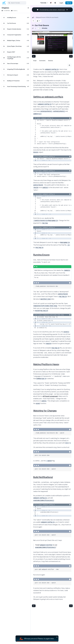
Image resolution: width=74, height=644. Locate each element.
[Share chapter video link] (33, 28)
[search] (17, 3)
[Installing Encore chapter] (15, 18)
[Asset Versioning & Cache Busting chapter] (15, 87)
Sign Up (69, 3)
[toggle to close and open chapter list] (28, 8)
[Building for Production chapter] (15, 81)
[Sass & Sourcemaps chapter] (15, 64)
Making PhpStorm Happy (46, 364)
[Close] (57, 637)
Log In (61, 3)
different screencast (50, 396)
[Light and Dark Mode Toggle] (55, 3)
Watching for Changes (45, 411)
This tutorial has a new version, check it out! (52, 10)
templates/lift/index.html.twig (53, 315)
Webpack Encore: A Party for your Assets (47, 17)
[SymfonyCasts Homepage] (5, 3)
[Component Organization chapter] (15, 35)
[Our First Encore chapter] (15, 23)
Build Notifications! (43, 477)
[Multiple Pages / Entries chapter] (15, 41)
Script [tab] (35, 61)
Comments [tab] (42, 61)
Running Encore (41, 255)
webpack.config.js (47, 118)
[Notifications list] (51, 3)
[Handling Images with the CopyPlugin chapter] (15, 58)
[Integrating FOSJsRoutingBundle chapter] (15, 69)
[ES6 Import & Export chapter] (15, 75)
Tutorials (43, 3)
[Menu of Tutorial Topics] (47, 3)
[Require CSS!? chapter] (15, 52)
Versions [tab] (50, 61)
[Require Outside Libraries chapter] (15, 29)
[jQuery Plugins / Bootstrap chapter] (15, 46)
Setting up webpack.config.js (48, 97)
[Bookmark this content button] (33, 21)
